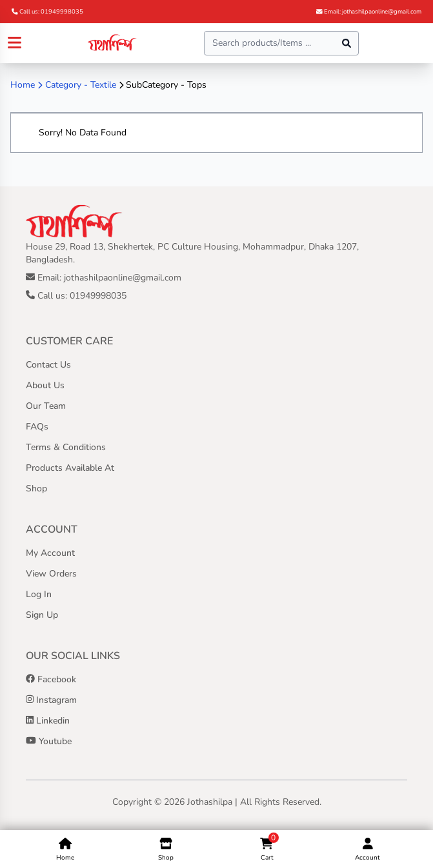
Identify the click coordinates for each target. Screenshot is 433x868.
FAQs (37, 427)
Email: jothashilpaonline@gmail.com (369, 11)
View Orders (51, 574)
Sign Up (42, 615)
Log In (39, 594)
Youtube (49, 741)
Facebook (51, 679)
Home (23, 85)
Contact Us (48, 365)
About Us (45, 385)
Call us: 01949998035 (47, 11)
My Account (50, 553)
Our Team (46, 406)
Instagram (51, 700)
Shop (36, 488)
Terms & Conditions (66, 447)
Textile (103, 85)
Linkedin (48, 721)
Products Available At (70, 468)
